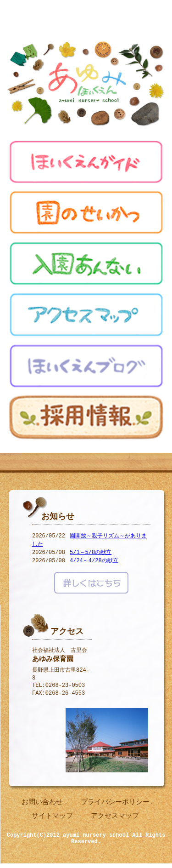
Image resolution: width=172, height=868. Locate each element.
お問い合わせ (42, 804)
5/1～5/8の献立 (91, 554)
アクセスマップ (115, 817)
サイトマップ (52, 817)
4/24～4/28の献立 (94, 562)
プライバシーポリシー (115, 804)
